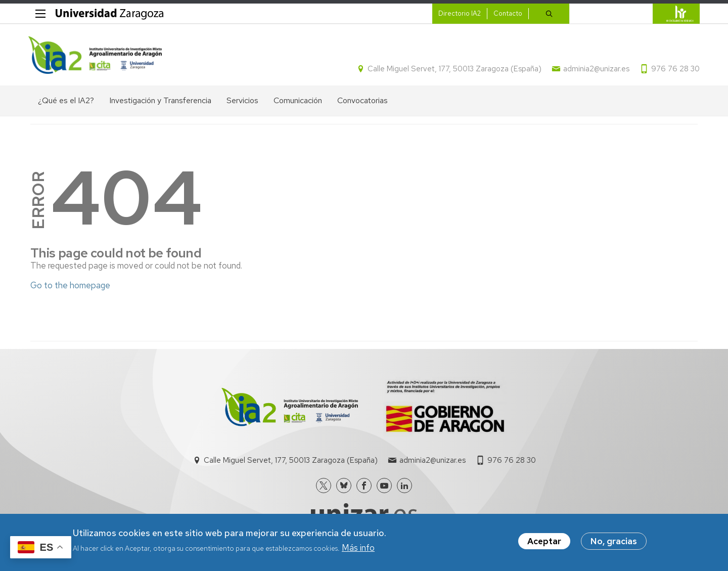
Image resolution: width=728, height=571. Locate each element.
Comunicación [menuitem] (298, 102)
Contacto (506, 13)
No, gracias (614, 541)
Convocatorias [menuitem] (362, 102)
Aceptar (544, 541)
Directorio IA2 (458, 13)
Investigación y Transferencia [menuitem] (160, 102)
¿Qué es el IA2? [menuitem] (66, 102)
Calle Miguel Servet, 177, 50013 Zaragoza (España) (452, 70)
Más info (358, 548)
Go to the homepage (70, 287)
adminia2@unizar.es (594, 70)
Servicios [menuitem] (242, 102)
